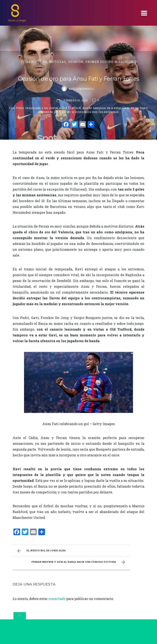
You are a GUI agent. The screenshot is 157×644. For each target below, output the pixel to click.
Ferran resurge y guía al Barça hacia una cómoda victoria (79, 562)
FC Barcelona (34, 62)
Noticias (58, 62)
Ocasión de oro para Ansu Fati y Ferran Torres (78, 79)
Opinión (76, 62)
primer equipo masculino (111, 62)
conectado (57, 599)
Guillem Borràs (82, 89)
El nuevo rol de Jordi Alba (41, 551)
